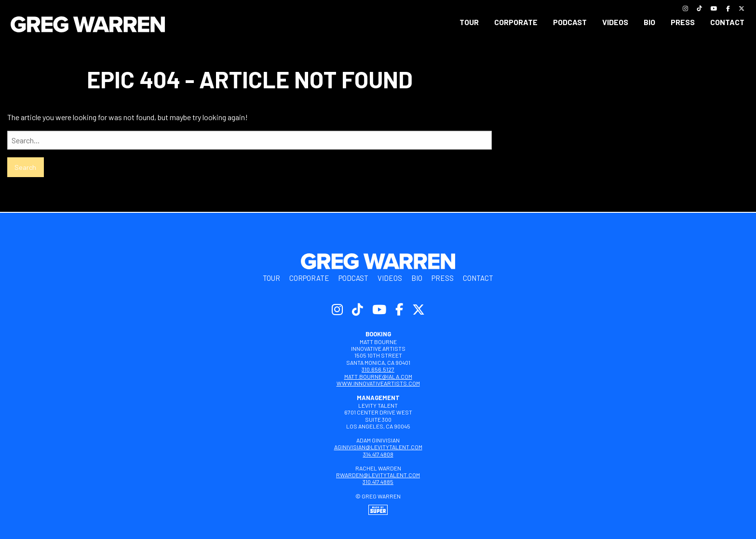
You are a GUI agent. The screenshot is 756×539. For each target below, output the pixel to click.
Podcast (570, 22)
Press (683, 22)
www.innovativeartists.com (378, 383)
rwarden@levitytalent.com (378, 475)
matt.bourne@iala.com (378, 376)
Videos (615, 22)
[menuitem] (469, 22)
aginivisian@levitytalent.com (378, 447)
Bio (649, 22)
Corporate (516, 22)
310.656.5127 (378, 369)
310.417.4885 (378, 482)
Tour (469, 22)
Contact (727, 22)
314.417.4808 (378, 454)
